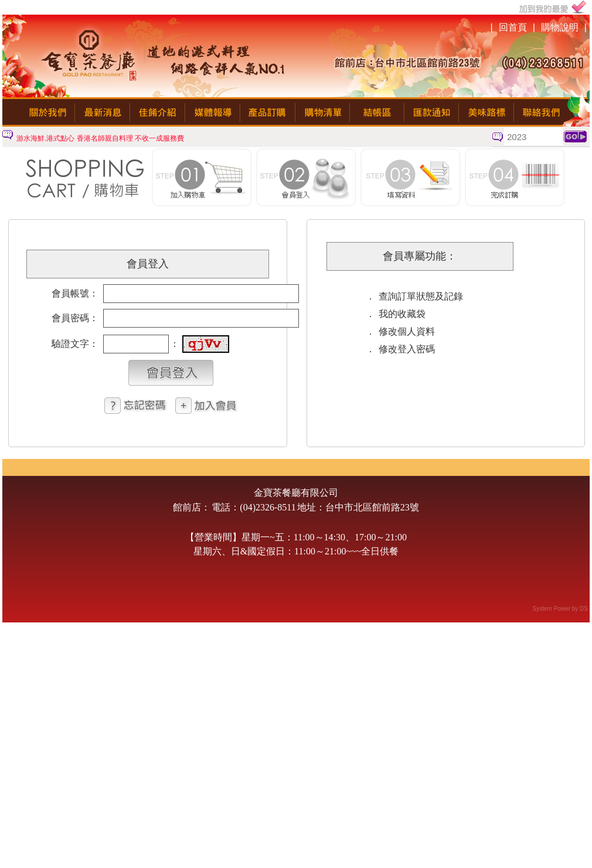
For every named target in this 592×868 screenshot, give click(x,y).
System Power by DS (560, 609)
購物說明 (560, 27)
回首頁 (513, 27)
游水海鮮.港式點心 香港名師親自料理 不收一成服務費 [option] (100, 138)
